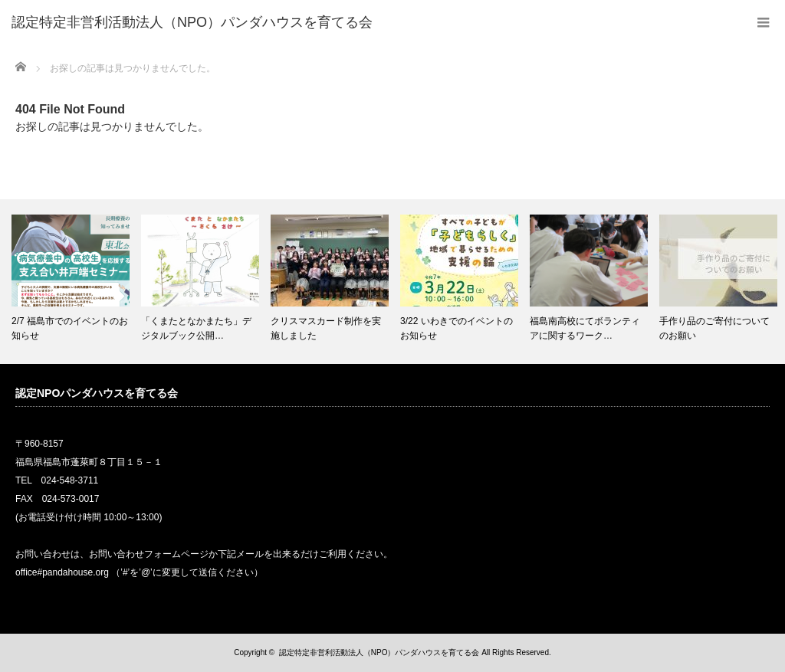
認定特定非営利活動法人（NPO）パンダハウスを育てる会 (379, 652)
